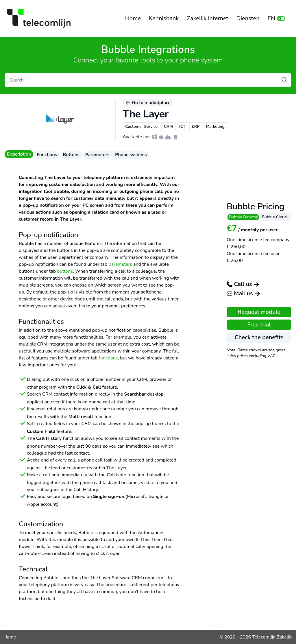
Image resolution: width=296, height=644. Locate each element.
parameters (120, 264)
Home (133, 18)
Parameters (97, 155)
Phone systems (131, 155)
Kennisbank (164, 18)
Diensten (248, 18)
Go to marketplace (148, 103)
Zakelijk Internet (207, 18)
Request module (259, 312)
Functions (47, 155)
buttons (65, 271)
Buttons (71, 155)
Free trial (259, 325)
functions (108, 358)
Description (19, 154)
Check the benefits (259, 337)
